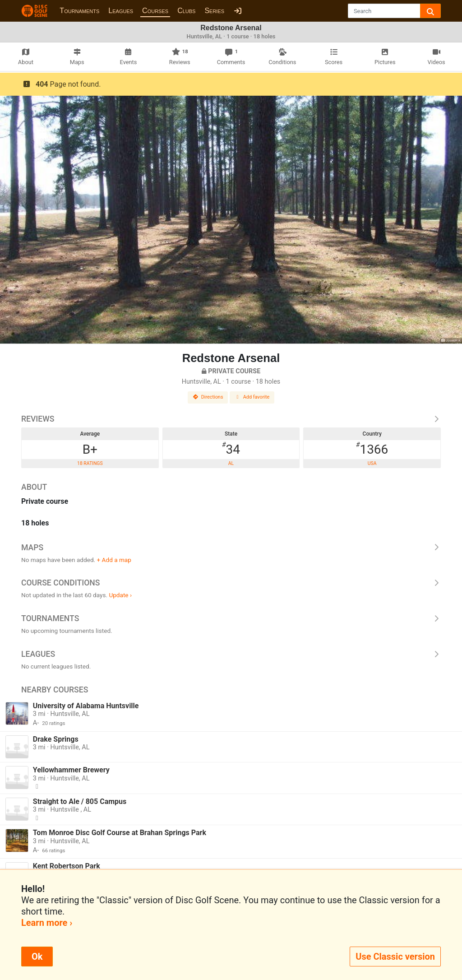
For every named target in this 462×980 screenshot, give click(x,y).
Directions (208, 397)
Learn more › (47, 923)
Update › (120, 595)
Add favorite (252, 397)
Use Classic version (395, 957)
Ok (37, 957)
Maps (231, 548)
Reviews (231, 419)
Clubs (186, 11)
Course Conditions (231, 583)
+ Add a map (114, 560)
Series (214, 11)
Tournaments (79, 11)
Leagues (121, 11)
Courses (155, 11)
